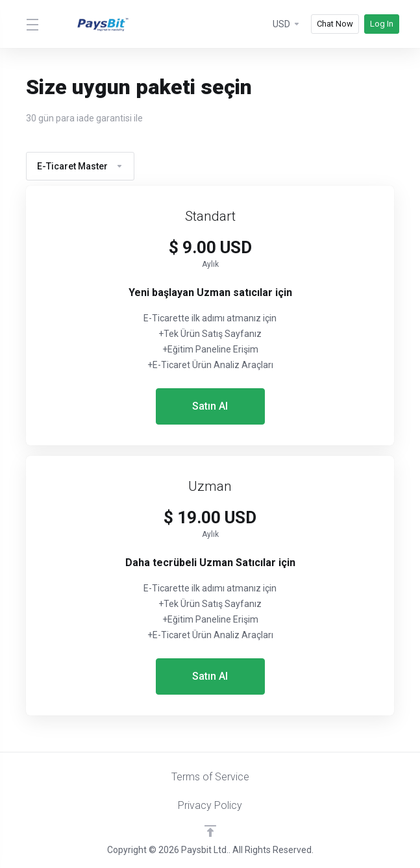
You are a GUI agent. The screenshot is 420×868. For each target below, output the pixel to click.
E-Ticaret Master (80, 166)
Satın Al (210, 406)
